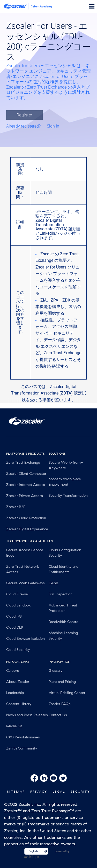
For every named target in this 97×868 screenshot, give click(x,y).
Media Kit (14, 726)
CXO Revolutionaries (23, 737)
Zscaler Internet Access (25, 485)
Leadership (15, 693)
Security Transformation (68, 495)
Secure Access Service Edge (25, 553)
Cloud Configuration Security (65, 553)
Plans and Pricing (62, 682)
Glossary (55, 670)
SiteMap (16, 791)
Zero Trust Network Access (23, 569)
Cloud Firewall (18, 594)
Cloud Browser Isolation (25, 638)
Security (80, 791)
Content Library (19, 704)
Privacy (39, 791)
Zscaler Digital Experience (27, 529)
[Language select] (34, 851)
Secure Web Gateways (25, 583)
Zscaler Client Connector (26, 474)
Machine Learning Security (63, 636)
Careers (12, 670)
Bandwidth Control (64, 622)
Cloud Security (18, 650)
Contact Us (58, 715)
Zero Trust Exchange (23, 462)
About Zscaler (18, 682)
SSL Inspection (61, 594)
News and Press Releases (27, 715)
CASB (53, 583)
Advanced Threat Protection (63, 608)
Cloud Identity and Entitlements (64, 569)
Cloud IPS (14, 616)
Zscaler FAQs (59, 704)
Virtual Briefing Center (67, 693)
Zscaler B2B (16, 507)
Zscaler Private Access (24, 496)
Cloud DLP (15, 627)
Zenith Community (22, 748)
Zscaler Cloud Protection (26, 518)
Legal (59, 791)
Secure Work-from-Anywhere (66, 465)
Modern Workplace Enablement (65, 482)
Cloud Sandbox (18, 605)
